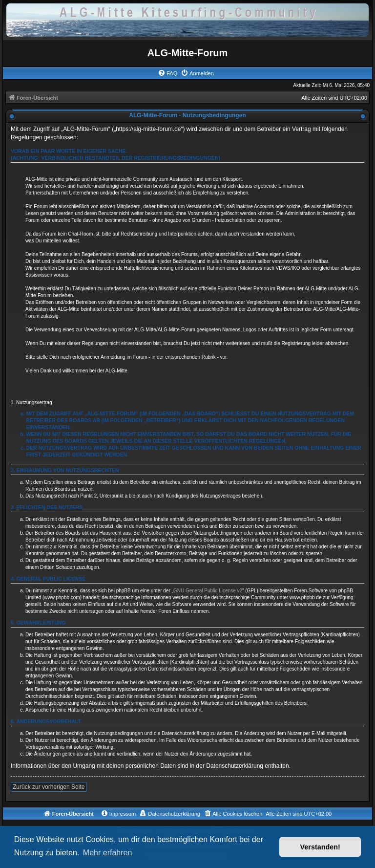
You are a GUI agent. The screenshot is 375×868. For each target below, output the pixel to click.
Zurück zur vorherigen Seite (49, 787)
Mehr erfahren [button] (108, 853)
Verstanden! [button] (320, 847)
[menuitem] (167, 73)
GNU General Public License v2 (208, 591)
